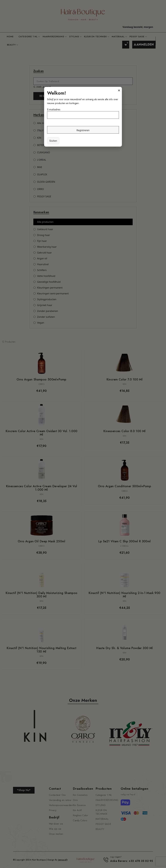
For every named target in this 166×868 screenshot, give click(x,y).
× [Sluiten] (119, 90)
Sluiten (53, 141)
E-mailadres (54, 109)
